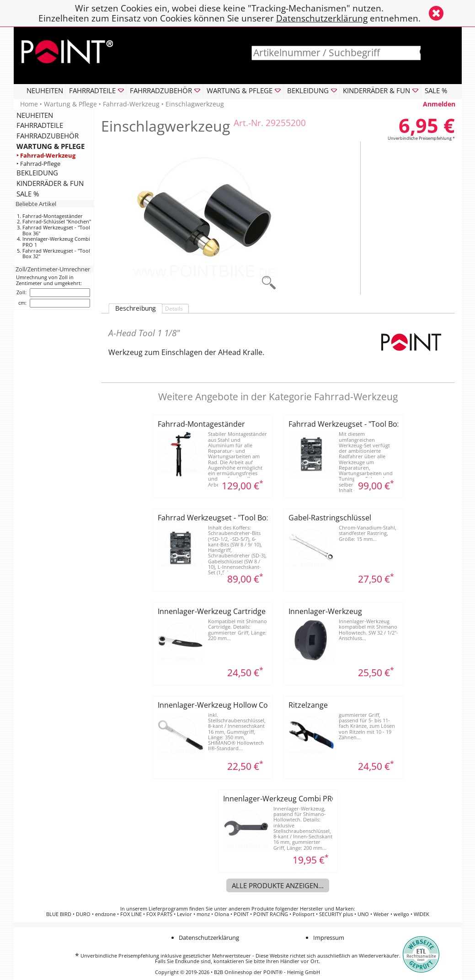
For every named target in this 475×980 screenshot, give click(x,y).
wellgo (401, 914)
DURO (83, 914)
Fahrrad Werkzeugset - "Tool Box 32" (56, 254)
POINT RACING (271, 914)
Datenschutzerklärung (322, 18)
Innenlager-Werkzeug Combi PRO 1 (56, 242)
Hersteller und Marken (327, 909)
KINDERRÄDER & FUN (50, 183)
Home (29, 104)
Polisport (304, 914)
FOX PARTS (159, 914)
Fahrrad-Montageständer (53, 216)
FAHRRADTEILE (40, 125)
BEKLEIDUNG (37, 173)
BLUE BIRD (59, 914)
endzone (105, 914)
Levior (184, 914)
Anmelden (439, 104)
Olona (222, 914)
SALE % (436, 90)
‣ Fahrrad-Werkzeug (46, 155)
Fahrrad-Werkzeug (131, 104)
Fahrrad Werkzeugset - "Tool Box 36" (56, 230)
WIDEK (422, 914)
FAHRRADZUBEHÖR (48, 136)
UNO (363, 914)
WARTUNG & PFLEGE (51, 146)
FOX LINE (131, 914)
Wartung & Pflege (70, 104)
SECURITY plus (336, 914)
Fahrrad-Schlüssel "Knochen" (57, 221)
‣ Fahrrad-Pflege (38, 163)
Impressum (329, 938)
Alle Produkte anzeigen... (278, 885)
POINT (241, 914)
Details (174, 309)
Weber (381, 914)
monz (203, 914)
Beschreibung (136, 308)
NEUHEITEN (45, 90)
